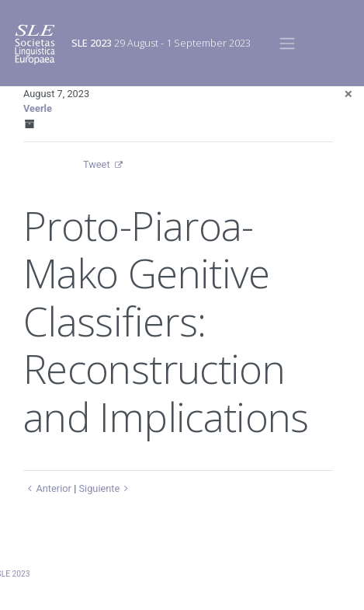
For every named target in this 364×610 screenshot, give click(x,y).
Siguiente (105, 488)
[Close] (348, 94)
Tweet (97, 164)
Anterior (47, 488)
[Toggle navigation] (288, 43)
